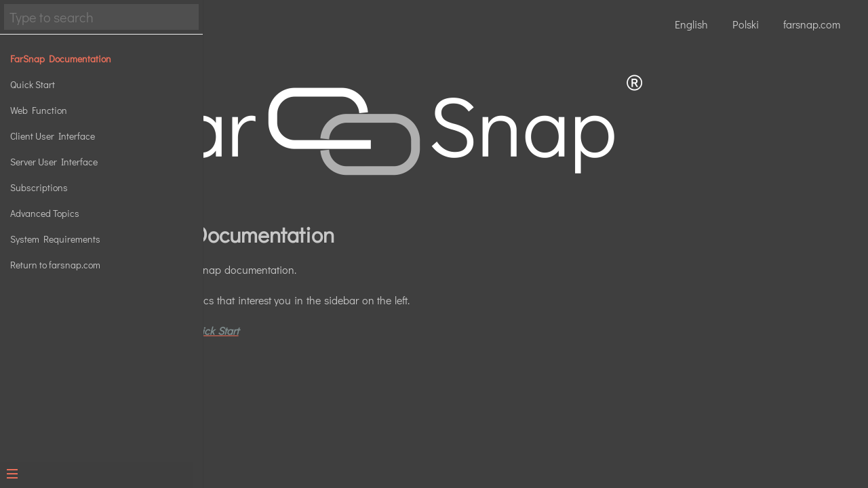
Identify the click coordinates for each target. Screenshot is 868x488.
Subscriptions (39, 187)
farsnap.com (812, 24)
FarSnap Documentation (61, 59)
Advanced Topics (45, 213)
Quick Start (33, 84)
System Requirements (55, 239)
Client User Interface (53, 136)
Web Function (39, 110)
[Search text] (101, 17)
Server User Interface (54, 162)
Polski (746, 24)
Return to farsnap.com (55, 265)
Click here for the (346, 322)
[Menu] (96, 475)
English (691, 24)
